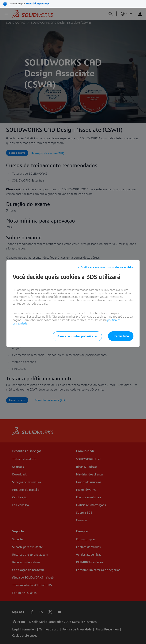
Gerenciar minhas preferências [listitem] (77, 336)
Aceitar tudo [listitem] (121, 336)
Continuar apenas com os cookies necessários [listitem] (107, 267)
